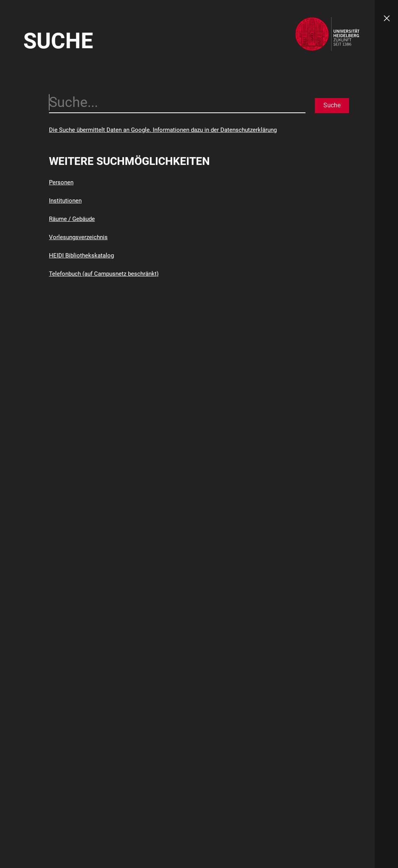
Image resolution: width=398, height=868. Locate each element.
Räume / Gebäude (72, 219)
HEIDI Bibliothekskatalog (81, 255)
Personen (61, 182)
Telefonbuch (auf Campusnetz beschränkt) (104, 274)
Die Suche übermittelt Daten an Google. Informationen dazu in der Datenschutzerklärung (163, 130)
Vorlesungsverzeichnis (78, 237)
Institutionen (65, 201)
